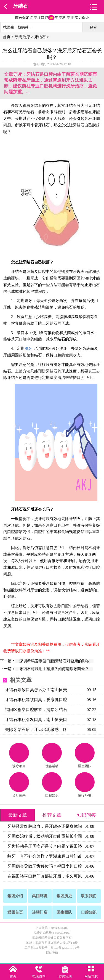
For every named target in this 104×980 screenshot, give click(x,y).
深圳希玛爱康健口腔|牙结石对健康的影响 (54, 661)
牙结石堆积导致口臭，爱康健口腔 (36, 700)
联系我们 (89, 896)
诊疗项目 (19, 755)
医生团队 (85, 755)
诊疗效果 (19, 785)
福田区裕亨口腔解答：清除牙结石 (36, 710)
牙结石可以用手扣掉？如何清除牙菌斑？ (54, 669)
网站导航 (52, 953)
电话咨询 (39, 976)
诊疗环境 (85, 785)
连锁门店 (40, 912)
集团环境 (40, 896)
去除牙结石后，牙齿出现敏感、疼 (36, 730)
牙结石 (20, 6)
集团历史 (64, 896)
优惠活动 (52, 755)
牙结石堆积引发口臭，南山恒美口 (36, 720)
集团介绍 (15, 896)
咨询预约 (65, 976)
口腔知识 (52, 785)
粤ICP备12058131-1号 (65, 948)
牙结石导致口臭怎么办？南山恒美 (36, 690)
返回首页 (15, 912)
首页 (7, 37)
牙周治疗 (22, 37)
